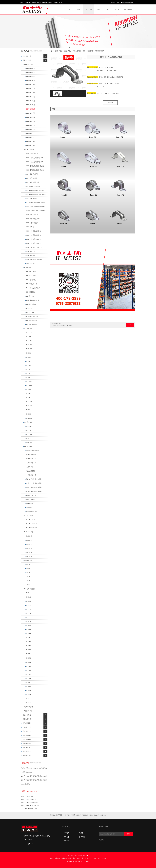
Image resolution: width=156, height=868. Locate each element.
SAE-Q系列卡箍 (29, 150)
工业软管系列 (27, 748)
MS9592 (29, 662)
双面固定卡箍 (30, 471)
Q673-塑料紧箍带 (32, 199)
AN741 (28, 573)
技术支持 (116, 9)
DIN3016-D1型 (31, 97)
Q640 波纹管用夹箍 (32, 154)
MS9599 (29, 691)
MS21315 (29, 406)
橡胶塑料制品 (27, 752)
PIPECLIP (85, 815)
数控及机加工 (27, 756)
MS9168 (29, 621)
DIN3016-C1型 (31, 89)
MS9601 (29, 699)
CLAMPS (97, 815)
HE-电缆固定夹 (31, 292)
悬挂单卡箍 (30, 467)
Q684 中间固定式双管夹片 (34, 243)
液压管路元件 (27, 731)
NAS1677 (29, 548)
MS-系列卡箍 (28, 329)
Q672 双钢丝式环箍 (32, 174)
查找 (128, 834)
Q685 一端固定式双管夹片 (34, 247)
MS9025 (29, 390)
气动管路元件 (27, 727)
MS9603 (29, 703)
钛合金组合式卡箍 (32, 512)
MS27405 (29, 337)
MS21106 (29, 341)
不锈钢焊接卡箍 (31, 495)
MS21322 (29, 345)
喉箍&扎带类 (27, 719)
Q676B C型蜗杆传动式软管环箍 (36, 211)
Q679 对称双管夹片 (32, 223)
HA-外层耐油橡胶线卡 (33, 288)
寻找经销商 (128, 9)
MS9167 (29, 617)
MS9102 (29, 597)
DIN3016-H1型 (31, 121)
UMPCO (67, 815)
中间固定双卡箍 (31, 475)
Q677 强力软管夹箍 (32, 215)
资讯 (98, 9)
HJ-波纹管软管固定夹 (33, 300)
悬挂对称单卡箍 (31, 463)
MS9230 (29, 634)
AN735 (28, 565)
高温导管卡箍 (30, 499)
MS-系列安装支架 (30, 589)
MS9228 (29, 626)
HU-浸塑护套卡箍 (32, 321)
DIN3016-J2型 (30, 146)
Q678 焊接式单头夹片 (33, 219)
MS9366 (29, 646)
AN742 (28, 577)
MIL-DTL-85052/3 (32, 528)
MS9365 (29, 642)
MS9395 (29, 414)
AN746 (28, 581)
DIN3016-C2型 (31, 85)
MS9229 (29, 630)
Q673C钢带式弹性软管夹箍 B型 (36, 190)
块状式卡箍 (30, 504)
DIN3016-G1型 (31, 117)
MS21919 (59, 324)
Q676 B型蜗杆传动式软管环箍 (35, 207)
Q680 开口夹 (30, 227)
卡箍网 (73, 815)
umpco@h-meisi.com (128, 2)
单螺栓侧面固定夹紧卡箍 (34, 487)
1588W (91, 815)
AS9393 (29, 438)
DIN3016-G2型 (31, 125)
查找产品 (88, 9)
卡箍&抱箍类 (77, 51)
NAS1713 (29, 544)
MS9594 (29, 670)
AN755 (28, 585)
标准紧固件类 (27, 56)
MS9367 (29, 650)
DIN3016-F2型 (100, 51)
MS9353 (29, 394)
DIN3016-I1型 (30, 133)
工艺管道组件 (27, 735)
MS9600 (29, 695)
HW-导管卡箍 (30, 312)
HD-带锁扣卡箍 (31, 276)
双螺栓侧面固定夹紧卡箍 (34, 491)
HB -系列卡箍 (28, 447)
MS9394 (29, 410)
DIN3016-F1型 (31, 113)
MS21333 (29, 349)
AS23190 (29, 443)
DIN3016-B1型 (31, 81)
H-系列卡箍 (28, 268)
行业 (106, 9)
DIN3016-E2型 (31, 101)
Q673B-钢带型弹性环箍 (33, 186)
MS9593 (29, 666)
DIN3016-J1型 (30, 142)
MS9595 (29, 674)
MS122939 (29, 386)
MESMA (78, 815)
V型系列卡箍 (28, 711)
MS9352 (29, 365)
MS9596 (29, 678)
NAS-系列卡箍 (29, 532)
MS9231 (29, 638)
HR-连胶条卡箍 (31, 272)
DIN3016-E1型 (31, 105)
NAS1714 (29, 540)
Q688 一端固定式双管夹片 (34, 260)
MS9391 (29, 369)
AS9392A (29, 434)
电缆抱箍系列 (28, 707)
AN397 (28, 569)
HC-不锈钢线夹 (31, 280)
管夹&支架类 (27, 715)
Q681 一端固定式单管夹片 (34, 231)
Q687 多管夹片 (31, 255)
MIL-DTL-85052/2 (32, 524)
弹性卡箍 (29, 508)
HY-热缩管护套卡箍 (32, 316)
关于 (79, 9)
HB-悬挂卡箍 (30, 296)
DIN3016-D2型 (31, 93)
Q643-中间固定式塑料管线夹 (35, 166)
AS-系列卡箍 (28, 422)
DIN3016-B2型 (31, 77)
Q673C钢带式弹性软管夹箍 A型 (36, 194)
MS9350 (29, 357)
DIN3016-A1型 (31, 72)
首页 (71, 9)
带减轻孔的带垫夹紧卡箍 (34, 483)
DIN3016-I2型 (30, 138)
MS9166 (29, 613)
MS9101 (29, 593)
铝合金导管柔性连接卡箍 (34, 479)
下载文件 (110, 103)
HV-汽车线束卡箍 (32, 325)
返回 (130, 325)
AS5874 (29, 430)
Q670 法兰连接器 (31, 178)
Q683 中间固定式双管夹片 (34, 239)
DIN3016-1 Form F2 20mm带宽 (64, 326)
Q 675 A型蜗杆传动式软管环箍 (36, 203)
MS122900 (29, 382)
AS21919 (29, 426)
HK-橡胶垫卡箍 (31, 304)
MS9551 (29, 654)
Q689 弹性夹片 (31, 264)
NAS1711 (29, 552)
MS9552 (29, 658)
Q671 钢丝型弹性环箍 (33, 182)
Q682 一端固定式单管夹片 (34, 235)
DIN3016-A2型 (31, 68)
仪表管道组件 (27, 739)
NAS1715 (29, 536)
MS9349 (29, 353)
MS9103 (29, 601)
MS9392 (29, 373)
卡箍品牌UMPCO (27, 772)
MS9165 (29, 609)
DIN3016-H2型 (31, 129)
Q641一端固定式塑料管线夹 (35, 158)
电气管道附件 (27, 723)
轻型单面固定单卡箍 (33, 451)
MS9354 (29, 398)
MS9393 (29, 377)
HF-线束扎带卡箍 (32, 284)
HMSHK (103, 815)
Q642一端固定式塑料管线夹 (35, 162)
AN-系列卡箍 (28, 560)
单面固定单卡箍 (31, 455)
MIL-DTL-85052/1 (32, 520)
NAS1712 (29, 556)
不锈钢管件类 (27, 743)
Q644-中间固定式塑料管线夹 (35, 170)
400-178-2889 (116, 2)
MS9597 (29, 682)
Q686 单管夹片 (31, 251)
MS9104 (29, 605)
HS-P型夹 (29, 308)
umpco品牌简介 (26, 784)
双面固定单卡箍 (31, 459)
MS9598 (29, 687)
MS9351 (29, 361)
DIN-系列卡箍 (88, 51)
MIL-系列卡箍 (29, 516)
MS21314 (29, 402)
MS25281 (29, 418)
